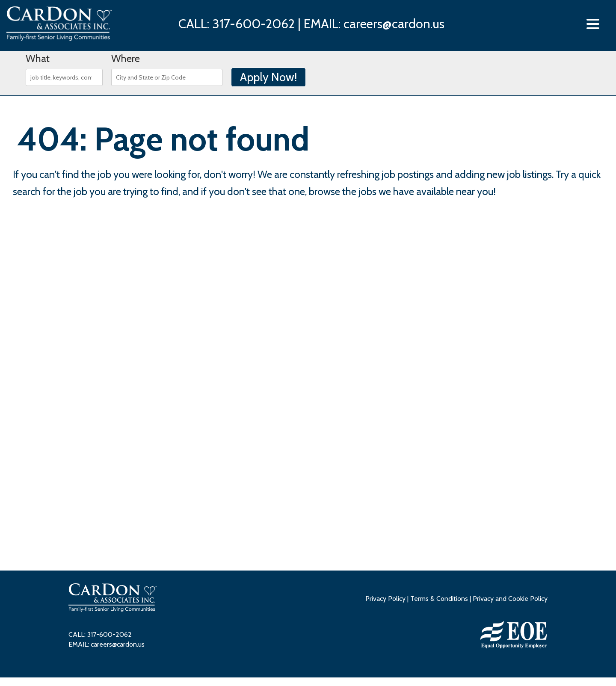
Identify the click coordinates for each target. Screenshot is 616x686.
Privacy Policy (385, 599)
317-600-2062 (253, 24)
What (38, 58)
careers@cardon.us (394, 24)
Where (126, 58)
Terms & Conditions (439, 599)
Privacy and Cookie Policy (510, 599)
